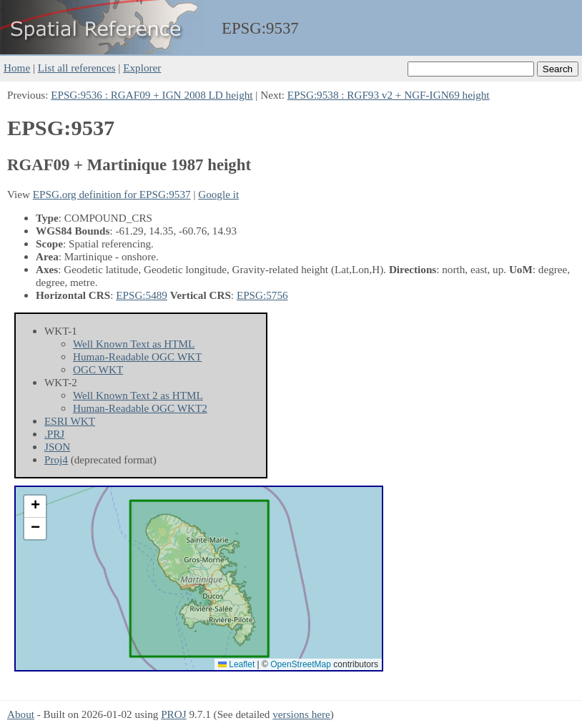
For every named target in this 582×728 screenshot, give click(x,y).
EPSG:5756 (262, 295)
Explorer (142, 68)
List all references (77, 68)
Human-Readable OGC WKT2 (140, 408)
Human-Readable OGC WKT (137, 356)
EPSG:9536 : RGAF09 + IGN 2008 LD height (152, 95)
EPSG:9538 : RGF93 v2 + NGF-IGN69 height (389, 95)
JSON (57, 447)
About (21, 714)
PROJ (173, 714)
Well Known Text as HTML (134, 344)
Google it (218, 194)
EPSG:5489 (142, 295)
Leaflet (236, 664)
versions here (301, 714)
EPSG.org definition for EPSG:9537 (112, 194)
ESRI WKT (70, 421)
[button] (35, 507)
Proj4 (56, 459)
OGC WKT (98, 369)
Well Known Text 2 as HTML (138, 395)
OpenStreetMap (301, 664)
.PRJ (54, 434)
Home (17, 68)
